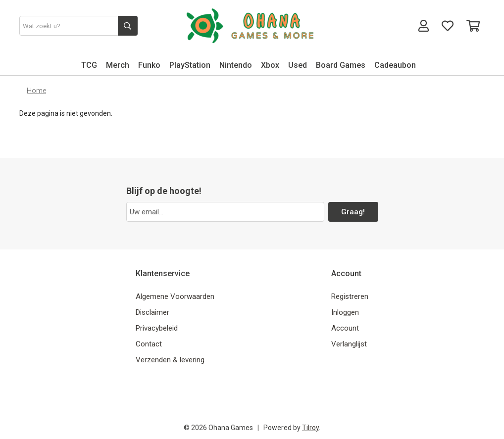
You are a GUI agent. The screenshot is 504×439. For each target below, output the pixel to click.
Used (298, 65)
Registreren (350, 296)
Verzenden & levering (170, 360)
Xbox (270, 65)
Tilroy (310, 428)
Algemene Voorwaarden (175, 296)
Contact (149, 344)
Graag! (353, 212)
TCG (89, 65)
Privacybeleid (157, 328)
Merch (118, 65)
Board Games (341, 65)
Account (345, 328)
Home (36, 91)
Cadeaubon (395, 65)
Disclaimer (152, 312)
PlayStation (190, 65)
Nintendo (236, 65)
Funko (149, 65)
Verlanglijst (349, 344)
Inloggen (345, 312)
